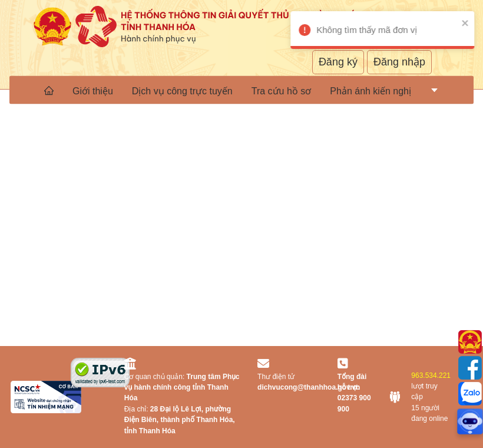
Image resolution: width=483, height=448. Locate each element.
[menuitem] (49, 90)
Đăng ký (338, 62)
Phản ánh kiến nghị (370, 90)
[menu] (241, 90)
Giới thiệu (93, 90)
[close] (456, 23)
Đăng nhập (399, 62)
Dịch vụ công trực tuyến (182, 90)
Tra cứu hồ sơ (282, 90)
